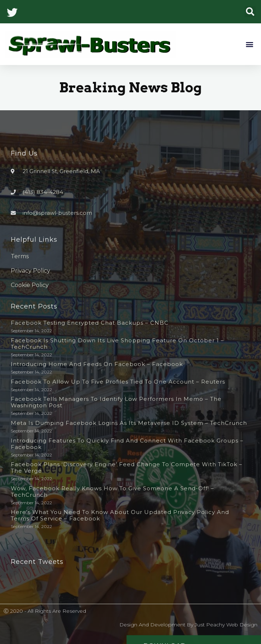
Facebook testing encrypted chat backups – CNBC (90, 323)
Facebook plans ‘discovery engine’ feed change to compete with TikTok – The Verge (127, 467)
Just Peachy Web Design (226, 625)
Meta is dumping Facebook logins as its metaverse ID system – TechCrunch (129, 423)
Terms (20, 256)
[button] (250, 12)
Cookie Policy (30, 285)
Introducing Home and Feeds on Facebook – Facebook (97, 364)
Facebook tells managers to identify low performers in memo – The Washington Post (116, 402)
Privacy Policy (30, 271)
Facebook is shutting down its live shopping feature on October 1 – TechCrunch (117, 344)
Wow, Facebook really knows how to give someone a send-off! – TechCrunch (112, 492)
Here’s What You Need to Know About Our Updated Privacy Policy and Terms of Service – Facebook (120, 515)
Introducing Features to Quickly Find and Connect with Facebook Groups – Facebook (127, 444)
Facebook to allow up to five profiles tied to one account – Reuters (118, 382)
